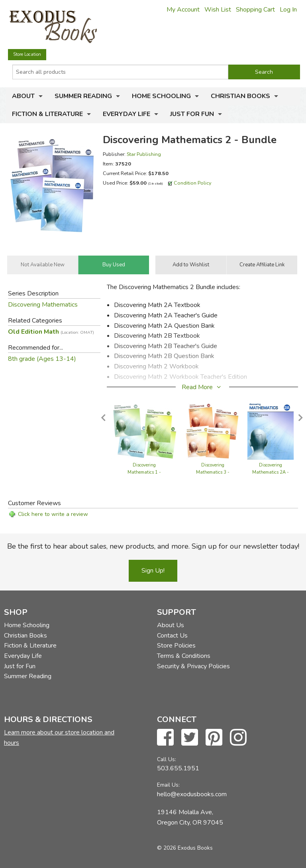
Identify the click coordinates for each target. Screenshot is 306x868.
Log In (288, 10)
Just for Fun (192, 114)
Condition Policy (193, 183)
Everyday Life (127, 114)
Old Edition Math (51, 332)
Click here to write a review (53, 514)
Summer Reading (83, 96)
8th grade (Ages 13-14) (42, 359)
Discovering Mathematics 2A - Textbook (271, 472)
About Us (171, 625)
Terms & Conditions (184, 656)
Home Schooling (161, 96)
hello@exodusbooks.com (192, 794)
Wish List (218, 10)
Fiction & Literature (47, 114)
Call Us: (167, 759)
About (23, 96)
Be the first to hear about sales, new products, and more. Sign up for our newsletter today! (153, 546)
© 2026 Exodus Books (185, 848)
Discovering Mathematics (43, 305)
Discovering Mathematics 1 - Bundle (144, 472)
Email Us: (168, 785)
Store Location (27, 54)
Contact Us (172, 636)
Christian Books (240, 96)
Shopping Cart (255, 10)
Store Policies (176, 646)
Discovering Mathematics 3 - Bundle (213, 472)
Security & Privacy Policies (193, 666)
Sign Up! (153, 571)
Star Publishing (144, 154)
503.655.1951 (178, 768)
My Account (183, 10)
